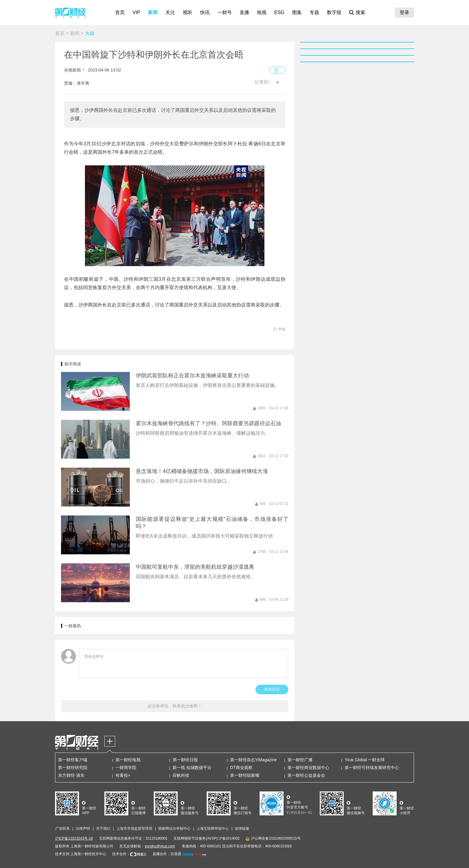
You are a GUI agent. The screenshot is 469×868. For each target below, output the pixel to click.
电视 (262, 12)
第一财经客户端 (73, 760)
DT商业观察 (241, 768)
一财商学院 (126, 768)
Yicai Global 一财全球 (365, 760)
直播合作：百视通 (167, 854)
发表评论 (272, 689)
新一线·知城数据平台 (192, 768)
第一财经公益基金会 (306, 775)
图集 (297, 12)
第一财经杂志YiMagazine (253, 760)
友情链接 (242, 829)
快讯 (205, 12)
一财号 (225, 12)
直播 (244, 12)
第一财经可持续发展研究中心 (372, 768)
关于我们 (103, 829)
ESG (279, 12)
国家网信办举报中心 (174, 829)
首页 (120, 12)
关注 (170, 12)
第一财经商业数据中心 (308, 768)
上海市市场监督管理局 (134, 829)
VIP (136, 12)
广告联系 (63, 829)
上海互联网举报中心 (213, 829)
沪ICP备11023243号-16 (74, 838)
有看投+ (123, 775)
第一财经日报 (185, 760)
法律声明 (83, 829)
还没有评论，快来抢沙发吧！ (175, 706)
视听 (188, 12)
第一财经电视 (128, 760)
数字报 (334, 12)
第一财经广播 (300, 760)
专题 (314, 12)
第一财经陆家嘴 (245, 775)
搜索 (360, 12)
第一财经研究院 (73, 768)
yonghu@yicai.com (160, 846)
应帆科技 (181, 775)
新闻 (153, 12)
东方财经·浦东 (71, 775)
